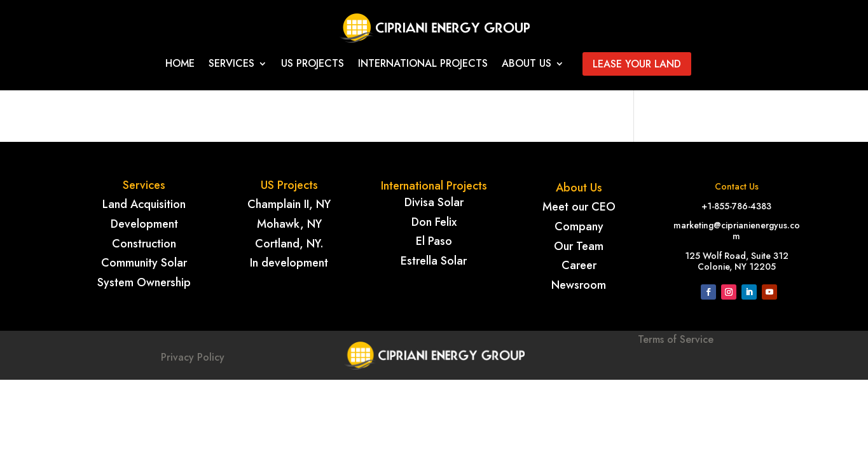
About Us (527, 65)
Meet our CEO (579, 207)
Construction (144, 244)
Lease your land (637, 64)
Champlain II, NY (289, 204)
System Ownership (144, 282)
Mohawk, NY (289, 224)
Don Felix (434, 222)
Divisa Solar (434, 202)
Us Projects (313, 65)
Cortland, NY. (289, 244)
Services (231, 65)
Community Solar (144, 263)
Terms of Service (676, 356)
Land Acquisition (144, 204)
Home (180, 65)
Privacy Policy (193, 357)
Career (579, 265)
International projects (423, 65)
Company (579, 226)
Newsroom (579, 285)
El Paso (434, 241)
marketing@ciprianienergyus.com (737, 231)
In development (289, 263)
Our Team (579, 246)
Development (144, 224)
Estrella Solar (434, 261)
